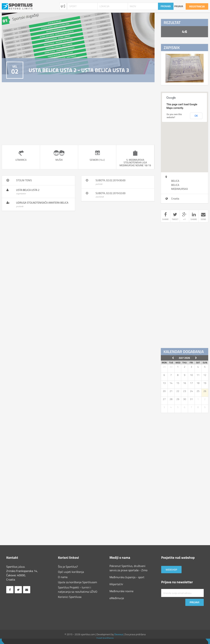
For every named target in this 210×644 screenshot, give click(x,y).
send (203, 217)
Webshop (171, 570)
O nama (63, 577)
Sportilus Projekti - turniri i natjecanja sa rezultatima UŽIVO (78, 589)
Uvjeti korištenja (105, 638)
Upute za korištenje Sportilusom (77, 582)
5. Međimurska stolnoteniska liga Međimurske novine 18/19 (135, 162)
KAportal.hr (116, 584)
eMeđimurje (117, 598)
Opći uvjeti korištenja (71, 572)
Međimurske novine (121, 591)
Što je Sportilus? (68, 567)
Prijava (179, 6)
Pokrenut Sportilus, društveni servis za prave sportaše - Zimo (128, 568)
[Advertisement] (78, 113)
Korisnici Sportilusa (70, 597)
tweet (175, 217)
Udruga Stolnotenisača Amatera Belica (42, 203)
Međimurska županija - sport (127, 577)
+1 (184, 217)
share (166, 217)
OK (196, 116)
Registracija (197, 6)
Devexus (119, 634)
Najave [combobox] (63, 6)
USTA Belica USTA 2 (28, 190)
